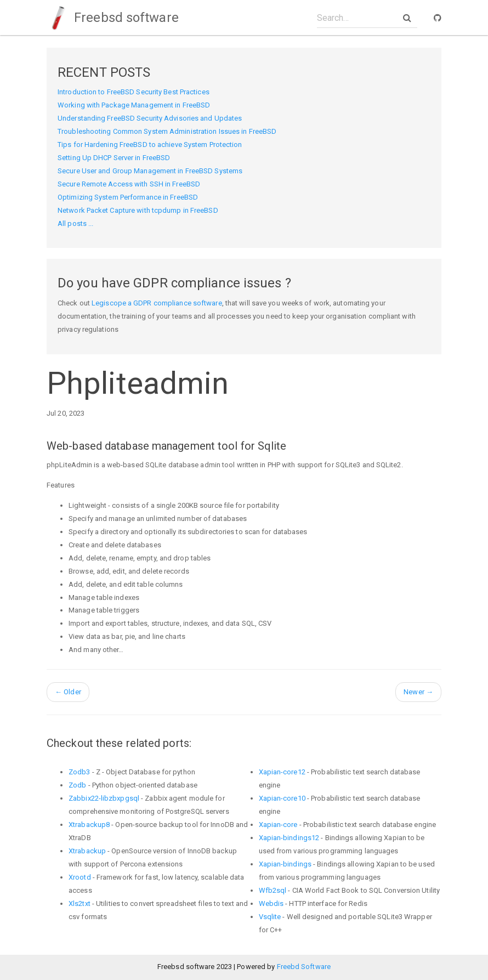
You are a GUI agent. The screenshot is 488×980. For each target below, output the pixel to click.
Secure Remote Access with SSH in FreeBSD (129, 184)
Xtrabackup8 (89, 825)
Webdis (271, 903)
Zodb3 (80, 772)
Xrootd (80, 877)
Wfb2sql (273, 890)
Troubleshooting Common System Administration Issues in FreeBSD (167, 131)
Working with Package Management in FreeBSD (134, 105)
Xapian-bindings (285, 864)
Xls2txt (80, 903)
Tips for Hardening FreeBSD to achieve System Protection (150, 145)
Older (68, 692)
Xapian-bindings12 (289, 838)
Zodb (77, 785)
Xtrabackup (87, 851)
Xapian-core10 (282, 798)
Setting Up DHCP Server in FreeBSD (114, 158)
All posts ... (75, 223)
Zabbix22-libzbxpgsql (104, 798)
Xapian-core (278, 825)
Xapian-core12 (282, 772)
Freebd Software (304, 967)
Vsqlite (270, 917)
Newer (418, 692)
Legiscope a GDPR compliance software (157, 303)
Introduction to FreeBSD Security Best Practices (134, 92)
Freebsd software (113, 18)
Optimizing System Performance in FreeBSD (128, 197)
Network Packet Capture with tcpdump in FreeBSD (138, 210)
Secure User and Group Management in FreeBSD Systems (150, 171)
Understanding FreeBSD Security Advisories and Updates (150, 118)
